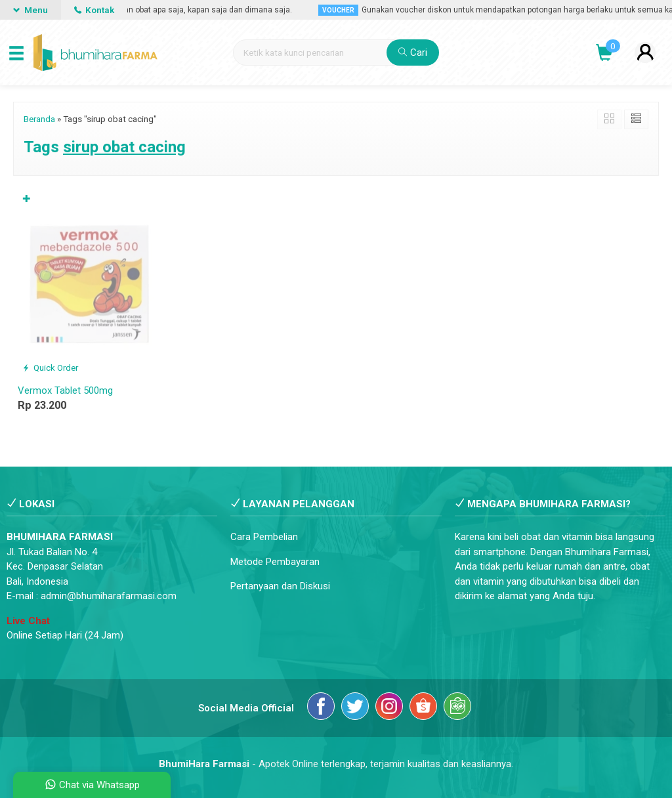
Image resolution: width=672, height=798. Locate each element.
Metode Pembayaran (275, 562)
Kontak (94, 10)
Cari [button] (413, 52)
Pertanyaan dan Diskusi (280, 586)
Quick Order (50, 367)
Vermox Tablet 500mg (65, 390)
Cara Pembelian (264, 537)
